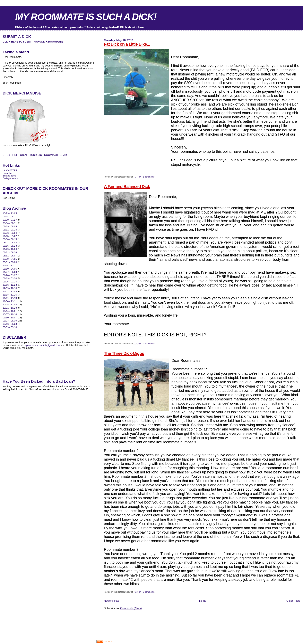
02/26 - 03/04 (10, 233)
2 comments (149, 344)
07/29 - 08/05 (10, 226)
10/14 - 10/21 (10, 311)
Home (203, 601)
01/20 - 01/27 (10, 275)
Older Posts (293, 601)
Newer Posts (111, 601)
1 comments (149, 177)
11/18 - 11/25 (10, 295)
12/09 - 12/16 (10, 288)
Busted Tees (9, 176)
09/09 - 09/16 (10, 327)
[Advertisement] (152, 619)
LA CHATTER (10, 170)
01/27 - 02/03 (10, 272)
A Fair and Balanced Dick (127, 186)
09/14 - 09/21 (10, 216)
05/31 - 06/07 (10, 256)
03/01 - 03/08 (10, 262)
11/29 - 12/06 (10, 249)
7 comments (149, 592)
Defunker (8, 173)
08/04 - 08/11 (10, 223)
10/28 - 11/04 (10, 304)
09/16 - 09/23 (10, 324)
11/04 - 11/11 (10, 301)
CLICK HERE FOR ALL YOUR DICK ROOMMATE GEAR (35, 155)
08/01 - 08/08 (10, 242)
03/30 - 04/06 (10, 269)
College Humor (11, 178)
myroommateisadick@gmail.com (42, 345)
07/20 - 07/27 (10, 220)
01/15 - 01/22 (10, 236)
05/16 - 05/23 (10, 246)
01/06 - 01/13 (10, 282)
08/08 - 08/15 (10, 239)
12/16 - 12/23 (10, 285)
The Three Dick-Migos (124, 353)
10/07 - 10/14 (10, 314)
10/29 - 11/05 (10, 213)
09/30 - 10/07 (10, 318)
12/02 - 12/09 (10, 291)
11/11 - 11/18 (10, 298)
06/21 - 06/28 (10, 252)
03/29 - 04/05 (10, 259)
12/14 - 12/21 (10, 265)
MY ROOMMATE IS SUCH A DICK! (86, 17)
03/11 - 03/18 (10, 230)
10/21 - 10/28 (10, 308)
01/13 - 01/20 (10, 278)
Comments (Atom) (131, 608)
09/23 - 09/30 (10, 321)
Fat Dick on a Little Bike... (127, 44)
